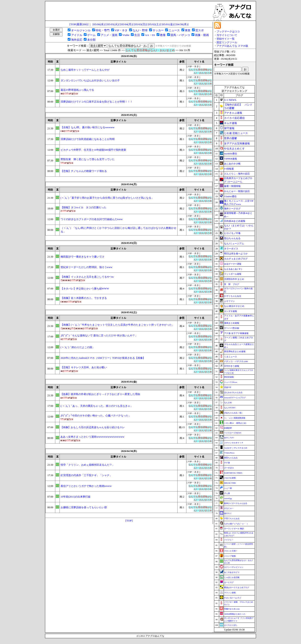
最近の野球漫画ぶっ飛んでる (77, 90)
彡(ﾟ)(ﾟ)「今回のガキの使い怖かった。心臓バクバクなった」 (96, 416)
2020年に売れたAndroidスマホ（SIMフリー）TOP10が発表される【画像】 (103, 358)
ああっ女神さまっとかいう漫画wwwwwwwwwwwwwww (92, 437)
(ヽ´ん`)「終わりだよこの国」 (78, 347)
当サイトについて (227, 35)
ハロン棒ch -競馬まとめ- (235, 423)
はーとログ (229, 582)
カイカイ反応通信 (234, 118)
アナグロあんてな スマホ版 (232, 46)
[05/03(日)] (140, 24)
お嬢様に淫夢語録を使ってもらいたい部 (84, 507)
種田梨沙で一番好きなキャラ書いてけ (82, 257)
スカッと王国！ (231, 551)
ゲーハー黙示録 (232, 328)
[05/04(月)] (127, 24)
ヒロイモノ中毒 (232, 233)
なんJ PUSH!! (230, 408)
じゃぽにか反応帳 (232, 577)
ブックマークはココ (228, 31)
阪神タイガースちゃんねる (236, 503)
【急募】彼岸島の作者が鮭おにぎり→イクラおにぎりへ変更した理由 (100, 394)
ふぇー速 (228, 488)
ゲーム (91, 35)
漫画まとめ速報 (232, 323)
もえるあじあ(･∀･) (233, 269)
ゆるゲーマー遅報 (233, 264)
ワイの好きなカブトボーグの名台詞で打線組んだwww (92, 219)
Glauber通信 (230, 196)
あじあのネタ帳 (232, 164)
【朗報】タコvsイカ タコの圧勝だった (84, 207)
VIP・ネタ (121, 30)
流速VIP (228, 387)
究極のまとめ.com (232, 609)
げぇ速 (227, 493)
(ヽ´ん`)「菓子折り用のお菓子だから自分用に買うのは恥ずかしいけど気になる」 (107, 198)
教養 (163, 35)
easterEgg (228, 498)
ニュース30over (231, 382)
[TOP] (129, 521)
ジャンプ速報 (230, 556)
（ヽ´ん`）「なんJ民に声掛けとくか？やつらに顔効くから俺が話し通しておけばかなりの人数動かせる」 (119, 230)
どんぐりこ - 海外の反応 (237, 174)
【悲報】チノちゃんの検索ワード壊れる (84, 171)
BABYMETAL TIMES (233, 473)
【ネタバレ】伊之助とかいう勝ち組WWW (85, 289)
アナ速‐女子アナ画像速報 (236, 333)
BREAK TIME (230, 483)
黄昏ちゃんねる (231, 458)
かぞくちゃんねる (233, 296)
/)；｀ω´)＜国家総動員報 (235, 418)
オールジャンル (81, 30)
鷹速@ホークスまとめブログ (237, 587)
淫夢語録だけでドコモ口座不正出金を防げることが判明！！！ (97, 102)
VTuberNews (229, 453)
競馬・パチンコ (180, 35)
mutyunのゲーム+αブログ (235, 398)
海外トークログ (232, 209)
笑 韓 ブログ (232, 284)
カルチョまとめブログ (236, 259)
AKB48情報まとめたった (235, 614)
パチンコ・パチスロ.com (236, 361)
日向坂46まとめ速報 (235, 221)
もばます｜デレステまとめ (236, 448)
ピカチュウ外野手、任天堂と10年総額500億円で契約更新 (93, 150)
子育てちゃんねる (232, 519)
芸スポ (200, 30)
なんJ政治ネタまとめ (234, 306)
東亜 (188, 30)
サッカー (158, 30)
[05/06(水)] (99, 24)
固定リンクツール (227, 42)
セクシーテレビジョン (234, 567)
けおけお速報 (230, 478)
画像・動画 (202, 35)
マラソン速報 (230, 593)
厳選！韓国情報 (232, 186)
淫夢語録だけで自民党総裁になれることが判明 (88, 139)
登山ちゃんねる (232, 238)
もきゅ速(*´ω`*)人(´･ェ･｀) (236, 524)
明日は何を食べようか (236, 253)
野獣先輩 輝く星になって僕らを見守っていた (88, 159)
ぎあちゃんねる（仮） (234, 413)
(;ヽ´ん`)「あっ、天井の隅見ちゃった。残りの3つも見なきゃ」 (97, 406)
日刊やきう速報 (232, 366)
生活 (137, 35)
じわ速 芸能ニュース (236, 133)
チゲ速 (227, 463)
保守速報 (229, 128)
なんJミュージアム (234, 243)
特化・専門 (103, 30)
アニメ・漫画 (109, 35)
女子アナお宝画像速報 (237, 143)
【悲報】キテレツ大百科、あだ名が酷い (84, 367)
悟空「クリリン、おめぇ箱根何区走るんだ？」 (88, 465)
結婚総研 (228, 428)
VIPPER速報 (231, 159)
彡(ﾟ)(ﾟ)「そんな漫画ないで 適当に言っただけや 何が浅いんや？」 (99, 335)
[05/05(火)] (113, 24)
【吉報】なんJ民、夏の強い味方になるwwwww (88, 127)
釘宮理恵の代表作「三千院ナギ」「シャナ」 (86, 475)
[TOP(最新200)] (79, 24)
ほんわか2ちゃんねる (233, 392)
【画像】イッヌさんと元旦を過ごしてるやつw (87, 277)
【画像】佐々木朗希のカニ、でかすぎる (84, 298)
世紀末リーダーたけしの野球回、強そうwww (87, 267)
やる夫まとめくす (234, 149)
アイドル (77, 35)
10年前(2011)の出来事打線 (76, 497)
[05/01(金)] (168, 24)
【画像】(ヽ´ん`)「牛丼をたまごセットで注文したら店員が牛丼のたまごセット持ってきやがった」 (118, 325)
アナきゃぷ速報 (233, 113)
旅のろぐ (228, 513)
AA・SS (150, 35)
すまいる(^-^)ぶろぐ (233, 598)
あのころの (229, 438)
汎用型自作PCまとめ (234, 279)
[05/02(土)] (154, 24)
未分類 (91, 40)
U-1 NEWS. (230, 100)
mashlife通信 (231, 154)
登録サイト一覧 (226, 39)
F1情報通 (229, 169)
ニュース (174, 30)
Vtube (126, 35)
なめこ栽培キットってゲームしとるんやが (85, 70)
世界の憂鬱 (231, 138)
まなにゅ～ (229, 508)
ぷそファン (229, 301)
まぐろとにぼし (231, 625)
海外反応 (77, 40)
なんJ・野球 (140, 30)
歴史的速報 (229, 377)
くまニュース (231, 357)
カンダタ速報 (231, 311)
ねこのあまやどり (232, 572)
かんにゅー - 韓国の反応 (237, 191)
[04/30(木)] (182, 24)
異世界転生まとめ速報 (235, 351)
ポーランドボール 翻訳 (234, 529)
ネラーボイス (231, 249)
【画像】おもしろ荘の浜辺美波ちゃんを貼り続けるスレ (93, 427)
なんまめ (228, 402)
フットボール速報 (233, 274)
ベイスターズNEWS (233, 433)
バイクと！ (229, 540)
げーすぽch (229, 468)
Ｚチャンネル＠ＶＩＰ (234, 443)
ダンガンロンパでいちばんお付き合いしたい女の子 (90, 80)
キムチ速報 (231, 123)
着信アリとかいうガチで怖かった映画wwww (86, 486)
